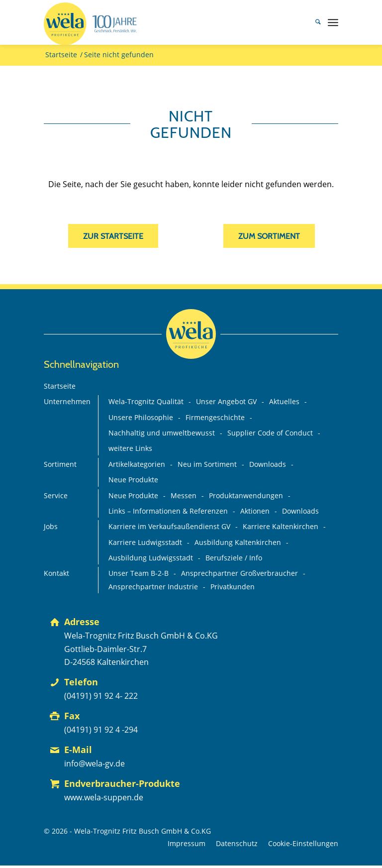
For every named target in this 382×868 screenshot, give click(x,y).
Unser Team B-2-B (139, 573)
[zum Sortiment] (269, 236)
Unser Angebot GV (226, 402)
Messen (184, 496)
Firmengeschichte (215, 418)
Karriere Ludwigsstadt (145, 542)
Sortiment (60, 464)
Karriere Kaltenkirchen (281, 527)
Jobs (51, 527)
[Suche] (313, 22)
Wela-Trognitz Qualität (146, 402)
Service (56, 496)
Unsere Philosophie (141, 418)
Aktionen (255, 511)
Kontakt (56, 573)
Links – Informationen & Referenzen (168, 511)
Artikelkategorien (137, 464)
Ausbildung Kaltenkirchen (238, 542)
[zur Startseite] (113, 236)
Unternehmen (67, 402)
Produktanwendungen (246, 496)
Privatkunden (233, 587)
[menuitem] (313, 22)
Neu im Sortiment (207, 464)
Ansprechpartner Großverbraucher (239, 573)
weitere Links (130, 448)
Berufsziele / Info (234, 558)
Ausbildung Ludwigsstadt (151, 558)
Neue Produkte (133, 480)
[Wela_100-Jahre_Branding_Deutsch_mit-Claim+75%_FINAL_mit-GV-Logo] (90, 24)
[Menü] (333, 22)
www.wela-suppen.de (104, 797)
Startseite (60, 386)
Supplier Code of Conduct (270, 433)
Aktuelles (284, 402)
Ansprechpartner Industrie (153, 587)
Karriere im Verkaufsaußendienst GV (169, 527)
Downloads (268, 464)
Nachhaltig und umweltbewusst (162, 433)
